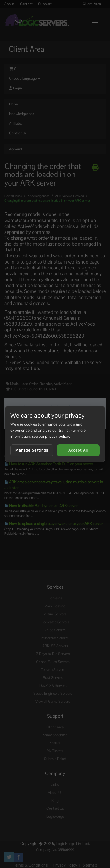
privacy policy (57, 436)
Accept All (78, 450)
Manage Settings (32, 450)
